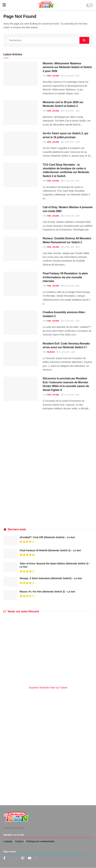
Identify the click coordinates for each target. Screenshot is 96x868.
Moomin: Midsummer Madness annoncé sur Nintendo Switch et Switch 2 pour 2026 (67, 67)
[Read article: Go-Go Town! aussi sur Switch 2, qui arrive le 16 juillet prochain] (20, 144)
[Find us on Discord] (37, 858)
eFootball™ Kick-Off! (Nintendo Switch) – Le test (47, 537)
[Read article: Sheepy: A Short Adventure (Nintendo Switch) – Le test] (10, 582)
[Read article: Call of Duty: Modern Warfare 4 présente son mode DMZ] (20, 218)
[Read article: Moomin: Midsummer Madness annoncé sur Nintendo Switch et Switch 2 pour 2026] (20, 74)
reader (51, 352)
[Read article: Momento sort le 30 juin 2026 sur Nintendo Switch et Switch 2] (20, 113)
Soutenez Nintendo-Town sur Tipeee (48, 688)
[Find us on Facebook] (4, 858)
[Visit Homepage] (46, 5)
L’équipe (8, 841)
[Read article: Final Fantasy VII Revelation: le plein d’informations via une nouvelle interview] (20, 284)
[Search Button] (84, 40)
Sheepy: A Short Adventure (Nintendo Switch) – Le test (51, 578)
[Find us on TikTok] (17, 858)
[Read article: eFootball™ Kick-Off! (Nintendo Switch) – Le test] (10, 541)
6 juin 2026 (68, 76)
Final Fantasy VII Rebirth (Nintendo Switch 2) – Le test (50, 550)
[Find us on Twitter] (10, 858)
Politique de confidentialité (40, 841)
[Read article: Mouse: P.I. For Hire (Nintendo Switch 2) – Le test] (10, 595)
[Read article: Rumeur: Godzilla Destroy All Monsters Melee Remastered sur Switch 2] (20, 249)
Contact (19, 841)
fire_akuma (53, 76)
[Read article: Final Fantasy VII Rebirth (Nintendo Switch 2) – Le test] (10, 554)
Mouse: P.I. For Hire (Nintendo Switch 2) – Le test (47, 592)
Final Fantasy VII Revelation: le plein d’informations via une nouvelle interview (65, 277)
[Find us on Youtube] (23, 858)
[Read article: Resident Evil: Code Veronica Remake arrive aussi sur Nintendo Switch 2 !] (20, 354)
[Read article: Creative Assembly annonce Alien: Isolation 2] (20, 323)
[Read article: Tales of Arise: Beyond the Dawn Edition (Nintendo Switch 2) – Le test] (10, 567)
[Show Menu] (4, 5)
